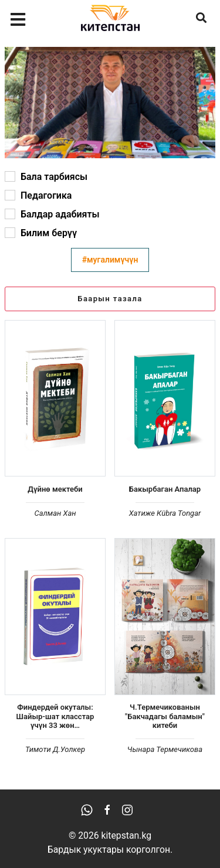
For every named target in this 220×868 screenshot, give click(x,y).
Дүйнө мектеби (55, 489)
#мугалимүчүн (110, 260)
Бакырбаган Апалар (165, 489)
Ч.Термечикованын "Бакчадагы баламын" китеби (165, 716)
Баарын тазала (110, 299)
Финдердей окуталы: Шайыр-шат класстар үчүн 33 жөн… (55, 716)
